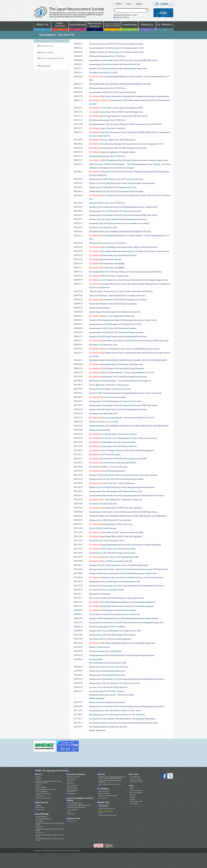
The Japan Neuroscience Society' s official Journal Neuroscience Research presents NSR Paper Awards (128, 569)
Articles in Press (71, 779)
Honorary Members (41, 787)
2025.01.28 (78, 247)
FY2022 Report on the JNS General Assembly (112, 442)
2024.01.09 (78, 372)
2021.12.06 (78, 536)
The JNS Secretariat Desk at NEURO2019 (105, 651)
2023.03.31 (78, 405)
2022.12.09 (78, 442)
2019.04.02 (78, 671)
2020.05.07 (78, 618)
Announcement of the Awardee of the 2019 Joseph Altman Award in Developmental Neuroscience (127, 679)
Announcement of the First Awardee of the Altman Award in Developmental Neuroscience (124, 723)
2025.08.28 (78, 144)
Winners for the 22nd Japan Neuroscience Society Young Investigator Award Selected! (122, 487)
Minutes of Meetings (47, 52)
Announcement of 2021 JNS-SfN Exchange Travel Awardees (112, 553)
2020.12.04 (78, 602)
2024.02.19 (78, 353)
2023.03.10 (78, 418)
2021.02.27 (78, 594)
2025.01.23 (78, 255)
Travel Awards (71, 814)
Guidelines (39, 779)
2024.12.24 (78, 259)
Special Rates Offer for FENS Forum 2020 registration (110, 639)
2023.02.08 (78, 430)
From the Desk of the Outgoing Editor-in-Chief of (123, 438)
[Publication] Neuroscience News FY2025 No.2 (107, 156)
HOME (119, 4)
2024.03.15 (78, 336)
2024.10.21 (78, 272)
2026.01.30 (78, 96)
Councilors (39, 785)
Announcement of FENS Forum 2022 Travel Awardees (110, 520)
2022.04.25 (78, 487)
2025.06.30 (78, 164)
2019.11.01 (78, 639)
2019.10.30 (78, 643)
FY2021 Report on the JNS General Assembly (112, 549)
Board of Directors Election (105, 259)
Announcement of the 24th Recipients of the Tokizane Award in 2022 (115, 491)
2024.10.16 (78, 276)
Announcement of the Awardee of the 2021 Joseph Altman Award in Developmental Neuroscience (127, 586)
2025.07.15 (78, 152)
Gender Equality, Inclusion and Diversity (109, 784)
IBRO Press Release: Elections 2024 (109, 276)
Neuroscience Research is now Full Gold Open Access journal (113, 304)
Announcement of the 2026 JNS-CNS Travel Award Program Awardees (116, 44)
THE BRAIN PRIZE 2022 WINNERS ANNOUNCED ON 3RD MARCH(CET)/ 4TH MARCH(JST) (128, 516)
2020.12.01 (78, 606)
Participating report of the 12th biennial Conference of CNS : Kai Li (115, 711)
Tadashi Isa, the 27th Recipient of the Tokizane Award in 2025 (113, 187)
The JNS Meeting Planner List (44, 819)
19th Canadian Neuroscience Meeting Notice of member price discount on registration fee (129, 96)
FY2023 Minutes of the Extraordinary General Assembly (116, 368)
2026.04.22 (78, 48)
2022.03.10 (78, 500)
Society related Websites (136, 790)
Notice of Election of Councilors (107, 128)
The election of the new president (107, 397)
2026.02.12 (78, 84)
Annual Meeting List (41, 817)
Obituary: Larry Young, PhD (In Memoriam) (112, 316)
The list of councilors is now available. (104, 422)
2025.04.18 (78, 191)
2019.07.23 (78, 651)
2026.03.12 (78, 72)
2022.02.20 (78, 516)
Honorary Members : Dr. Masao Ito (45, 789)
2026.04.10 (78, 56)
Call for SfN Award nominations (107, 471)
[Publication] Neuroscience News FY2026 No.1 (107, 56)
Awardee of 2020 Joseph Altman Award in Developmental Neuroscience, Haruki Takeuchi (123, 618)
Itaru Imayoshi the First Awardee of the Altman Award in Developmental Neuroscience (122, 719)
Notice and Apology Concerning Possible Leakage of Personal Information (123, 247)
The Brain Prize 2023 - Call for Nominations (112, 483)
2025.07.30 (78, 148)
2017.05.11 (78, 723)
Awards (69, 812)
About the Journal (72, 788)
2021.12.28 (78, 528)
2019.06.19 (78, 655)
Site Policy (133, 795)
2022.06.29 (78, 463)
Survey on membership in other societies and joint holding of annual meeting (124, 349)
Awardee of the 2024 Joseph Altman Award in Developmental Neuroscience (118, 337)
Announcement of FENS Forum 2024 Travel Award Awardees (113, 328)
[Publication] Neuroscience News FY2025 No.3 (107, 120)
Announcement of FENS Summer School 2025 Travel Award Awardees (116, 179)
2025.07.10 (78, 156)
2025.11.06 (78, 124)
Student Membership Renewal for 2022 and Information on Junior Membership (125, 545)
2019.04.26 (78, 659)
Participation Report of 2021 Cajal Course (111, 524)
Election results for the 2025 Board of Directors (113, 255)
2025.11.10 (78, 120)
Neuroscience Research (73, 777)
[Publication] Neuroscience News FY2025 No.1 (107, 203)
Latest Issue (70, 781)
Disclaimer (133, 797)
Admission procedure (136, 779)
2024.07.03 (78, 295)
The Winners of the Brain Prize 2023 (103, 414)
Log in (100, 813)
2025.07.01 (78, 160)
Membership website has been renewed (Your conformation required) (121, 606)
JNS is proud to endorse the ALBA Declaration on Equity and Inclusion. (117, 598)
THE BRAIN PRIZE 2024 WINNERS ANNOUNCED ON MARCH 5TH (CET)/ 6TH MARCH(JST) (128, 360)
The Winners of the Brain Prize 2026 (103, 73)
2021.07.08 (78, 561)
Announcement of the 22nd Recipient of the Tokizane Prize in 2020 (115, 631)
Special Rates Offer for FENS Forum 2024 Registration (116, 364)
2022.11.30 (78, 446)
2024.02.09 (78, 364)
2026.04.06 (78, 60)
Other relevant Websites (136, 793)
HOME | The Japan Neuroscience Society (52, 771)
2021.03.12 (78, 590)
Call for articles (134, 804)
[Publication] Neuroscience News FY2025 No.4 (107, 88)
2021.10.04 (78, 553)
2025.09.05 (78, 140)
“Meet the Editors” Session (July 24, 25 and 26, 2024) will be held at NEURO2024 (121, 291)
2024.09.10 (78, 280)
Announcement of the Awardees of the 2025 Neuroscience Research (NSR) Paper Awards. (123, 215)
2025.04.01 (78, 207)
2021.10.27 (78, 545)
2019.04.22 (78, 667)
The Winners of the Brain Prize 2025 (103, 228)
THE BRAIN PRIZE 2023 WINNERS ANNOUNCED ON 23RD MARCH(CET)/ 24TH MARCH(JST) (129, 426)
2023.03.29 (78, 409)
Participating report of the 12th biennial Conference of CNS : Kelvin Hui (117, 715)
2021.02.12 (78, 598)
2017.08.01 (78, 715)
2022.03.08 (78, 504)
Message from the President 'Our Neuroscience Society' (110, 389)
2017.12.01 (78, 710)
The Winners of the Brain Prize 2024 (103, 345)
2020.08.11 (78, 614)
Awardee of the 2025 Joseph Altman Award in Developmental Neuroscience (118, 219)
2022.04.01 (78, 491)
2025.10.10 (78, 132)
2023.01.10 (78, 434)
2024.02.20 (78, 349)
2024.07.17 (78, 284)
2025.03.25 (78, 215)
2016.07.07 (78, 727)
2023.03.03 (78, 422)
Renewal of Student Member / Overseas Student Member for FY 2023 (121, 418)
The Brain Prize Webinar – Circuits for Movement (108, 467)
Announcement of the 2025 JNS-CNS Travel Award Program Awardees (116, 191)
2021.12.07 (78, 532)
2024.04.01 (78, 324)
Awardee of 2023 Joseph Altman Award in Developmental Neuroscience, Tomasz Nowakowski (125, 393)
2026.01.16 (78, 100)
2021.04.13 (78, 581)
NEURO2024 (39, 827)
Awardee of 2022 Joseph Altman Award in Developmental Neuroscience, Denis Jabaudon (123, 475)
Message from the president (100, 430)
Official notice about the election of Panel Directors (109, 667)
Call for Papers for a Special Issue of (115, 614)
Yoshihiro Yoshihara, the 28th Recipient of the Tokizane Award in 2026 (116, 52)
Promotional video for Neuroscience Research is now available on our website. (119, 223)
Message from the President (100, 308)
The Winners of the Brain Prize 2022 (103, 504)
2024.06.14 (78, 308)
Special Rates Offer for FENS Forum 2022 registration (116, 508)
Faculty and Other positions (75, 803)
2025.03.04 (78, 231)
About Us (38, 777)
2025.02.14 (78, 236)
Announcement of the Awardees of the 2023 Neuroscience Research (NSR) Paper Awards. (123, 405)
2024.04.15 (78, 320)
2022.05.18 (78, 471)
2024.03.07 (78, 345)
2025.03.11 (78, 223)
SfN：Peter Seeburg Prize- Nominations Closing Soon (116, 500)
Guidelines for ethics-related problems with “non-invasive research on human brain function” (112, 778)
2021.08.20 (78, 557)
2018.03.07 (78, 702)
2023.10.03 (78, 377)
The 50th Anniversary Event (43, 798)
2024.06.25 (78, 304)
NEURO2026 (39, 821)
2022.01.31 (78, 524)
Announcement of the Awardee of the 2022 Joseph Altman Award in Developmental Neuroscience (127, 496)
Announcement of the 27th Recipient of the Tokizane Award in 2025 (115, 211)
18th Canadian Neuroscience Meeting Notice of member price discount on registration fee (129, 251)
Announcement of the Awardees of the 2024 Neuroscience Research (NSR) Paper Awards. (129, 341)
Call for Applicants (72, 809)
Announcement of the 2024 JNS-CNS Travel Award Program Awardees (116, 332)
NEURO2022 (39, 833)
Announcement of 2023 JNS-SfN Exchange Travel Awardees (118, 377)
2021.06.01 (78, 573)
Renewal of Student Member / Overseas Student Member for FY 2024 (121, 373)
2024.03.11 (78, 340)
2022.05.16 (78, 475)
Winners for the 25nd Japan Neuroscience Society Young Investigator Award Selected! (122, 183)
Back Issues (70, 783)
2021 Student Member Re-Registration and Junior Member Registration (122, 602)
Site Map (132, 799)
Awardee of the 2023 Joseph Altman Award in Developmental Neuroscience (118, 409)
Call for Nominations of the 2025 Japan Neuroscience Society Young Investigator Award (129, 280)
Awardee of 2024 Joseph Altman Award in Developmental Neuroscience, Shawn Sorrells (123, 320)
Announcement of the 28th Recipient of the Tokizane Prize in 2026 (115, 64)
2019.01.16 (78, 687)
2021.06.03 (78, 569)
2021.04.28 (78, 577)
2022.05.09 (78, 483)
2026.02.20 (78, 77)
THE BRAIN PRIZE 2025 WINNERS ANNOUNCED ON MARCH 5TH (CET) (120, 232)
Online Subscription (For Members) (72, 791)
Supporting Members (41, 791)
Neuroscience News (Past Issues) (107, 815)
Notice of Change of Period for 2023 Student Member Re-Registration (122, 450)
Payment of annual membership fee (52, 58)
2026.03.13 (78, 68)
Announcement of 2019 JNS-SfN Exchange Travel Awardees (118, 459)
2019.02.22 (78, 683)
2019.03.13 (78, 679)
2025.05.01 (78, 183)
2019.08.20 (78, 647)
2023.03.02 (78, 426)
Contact (129, 4)
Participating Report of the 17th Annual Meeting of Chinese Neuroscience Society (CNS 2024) (125, 272)
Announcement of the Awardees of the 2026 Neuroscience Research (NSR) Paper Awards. (123, 60)
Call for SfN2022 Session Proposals (103, 528)
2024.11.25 (78, 263)
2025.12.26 (78, 108)
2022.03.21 (78, 495)
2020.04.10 (78, 627)
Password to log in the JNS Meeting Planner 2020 (114, 557)
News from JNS (40, 809)
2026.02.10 (78, 88)
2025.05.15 (78, 179)
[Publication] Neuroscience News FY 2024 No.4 (108, 243)
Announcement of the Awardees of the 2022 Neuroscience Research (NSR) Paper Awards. (123, 512)
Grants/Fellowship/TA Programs (76, 807)
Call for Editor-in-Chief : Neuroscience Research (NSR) (116, 532)
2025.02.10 (78, 243)
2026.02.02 (78, 92)
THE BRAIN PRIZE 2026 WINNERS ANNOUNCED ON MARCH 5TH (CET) (120, 84)
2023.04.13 (78, 397)
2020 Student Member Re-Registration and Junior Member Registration (122, 643)
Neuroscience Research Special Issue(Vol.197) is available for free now (117, 296)
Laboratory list (40, 796)
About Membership (135, 777)
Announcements (71, 794)
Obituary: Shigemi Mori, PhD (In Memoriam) (112, 140)
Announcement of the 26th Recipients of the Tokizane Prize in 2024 (115, 324)
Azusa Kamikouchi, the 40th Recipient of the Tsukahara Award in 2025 (116, 48)
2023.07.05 (78, 389)
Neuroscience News (46, 46)
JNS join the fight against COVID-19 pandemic (107, 627)
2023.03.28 (78, 413)
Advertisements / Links (136, 801)
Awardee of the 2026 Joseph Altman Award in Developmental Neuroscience (118, 69)
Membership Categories (136, 781)
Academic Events (72, 821)
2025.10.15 (78, 128)
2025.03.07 (78, 227)
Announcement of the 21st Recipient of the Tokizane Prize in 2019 (115, 683)
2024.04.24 (78, 312)
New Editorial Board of (113, 434)
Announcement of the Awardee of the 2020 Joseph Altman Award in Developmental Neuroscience (127, 623)
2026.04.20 (78, 52)
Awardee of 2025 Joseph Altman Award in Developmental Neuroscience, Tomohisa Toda (123, 207)
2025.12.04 (78, 112)
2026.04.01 (78, 64)
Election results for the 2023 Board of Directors (113, 446)
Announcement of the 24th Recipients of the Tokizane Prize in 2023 (115, 401)
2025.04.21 (78, 187)
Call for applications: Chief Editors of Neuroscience (109, 385)
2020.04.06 (78, 631)
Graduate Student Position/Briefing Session (79, 805)
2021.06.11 (78, 565)
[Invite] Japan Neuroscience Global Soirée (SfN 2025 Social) (118, 116)
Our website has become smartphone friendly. (106, 590)
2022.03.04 (78, 508)
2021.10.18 (78, 549)
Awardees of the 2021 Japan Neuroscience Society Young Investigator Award (118, 565)
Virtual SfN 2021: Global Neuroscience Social (107, 541)
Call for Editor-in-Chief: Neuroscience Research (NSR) (116, 108)
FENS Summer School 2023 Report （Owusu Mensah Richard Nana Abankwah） (121, 381)
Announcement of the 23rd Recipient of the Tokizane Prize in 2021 (115, 582)
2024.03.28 (78, 332)
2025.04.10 (78, 203)
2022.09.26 (78, 450)
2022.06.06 (78, 467)
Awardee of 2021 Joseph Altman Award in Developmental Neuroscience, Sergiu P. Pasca (123, 573)
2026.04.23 (78, 44)
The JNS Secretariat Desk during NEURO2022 (113, 463)
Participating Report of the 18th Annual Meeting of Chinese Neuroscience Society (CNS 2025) (125, 124)
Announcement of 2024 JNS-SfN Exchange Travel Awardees (118, 300)
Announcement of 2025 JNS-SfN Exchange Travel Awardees (118, 148)
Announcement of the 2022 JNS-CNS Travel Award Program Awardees (116, 479)
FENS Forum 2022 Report (105, 455)
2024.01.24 (78, 368)
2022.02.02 (78, 520)
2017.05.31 (78, 719)
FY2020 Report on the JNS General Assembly (112, 610)
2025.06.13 (78, 172)
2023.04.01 (78, 401)
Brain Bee (38, 805)
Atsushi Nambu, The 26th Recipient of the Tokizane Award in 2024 (115, 312)
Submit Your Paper (72, 786)
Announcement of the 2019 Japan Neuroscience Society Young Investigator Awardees (122, 655)
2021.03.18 (78, 586)
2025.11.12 (78, 116)
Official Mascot (40, 807)
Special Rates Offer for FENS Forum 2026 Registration (116, 112)
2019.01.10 (78, 691)
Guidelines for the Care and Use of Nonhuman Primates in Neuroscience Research (126, 578)
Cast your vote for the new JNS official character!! (108, 687)
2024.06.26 (78, 300)
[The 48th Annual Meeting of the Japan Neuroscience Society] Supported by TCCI (126, 144)
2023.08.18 (78, 381)
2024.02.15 (78, 360)
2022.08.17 (78, 459)
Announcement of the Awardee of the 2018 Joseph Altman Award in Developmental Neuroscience (127, 706)
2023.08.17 (78, 385)
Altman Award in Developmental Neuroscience (107, 671)
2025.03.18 (78, 219)
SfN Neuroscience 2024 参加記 (107, 264)
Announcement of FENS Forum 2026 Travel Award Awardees (113, 92)
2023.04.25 (78, 393)
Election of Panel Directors (99, 647)
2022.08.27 (78, 454)
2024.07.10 (78, 291)
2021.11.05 (78, 540)
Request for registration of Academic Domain (112, 152)
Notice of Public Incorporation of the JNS (111, 561)
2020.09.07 (78, 610)
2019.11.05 (78, 635)
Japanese (139, 4)
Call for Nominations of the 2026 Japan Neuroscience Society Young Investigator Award (129, 160)
